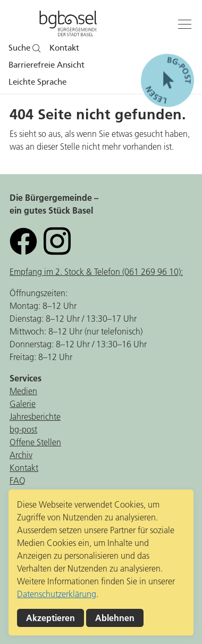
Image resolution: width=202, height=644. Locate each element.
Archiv (21, 455)
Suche (25, 48)
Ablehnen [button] (115, 618)
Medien (23, 391)
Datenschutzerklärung (57, 594)
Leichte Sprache (37, 82)
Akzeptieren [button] (50, 618)
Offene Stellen (35, 442)
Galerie (23, 404)
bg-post (23, 429)
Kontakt (64, 48)
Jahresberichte (35, 417)
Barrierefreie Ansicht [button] (47, 65)
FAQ (18, 480)
